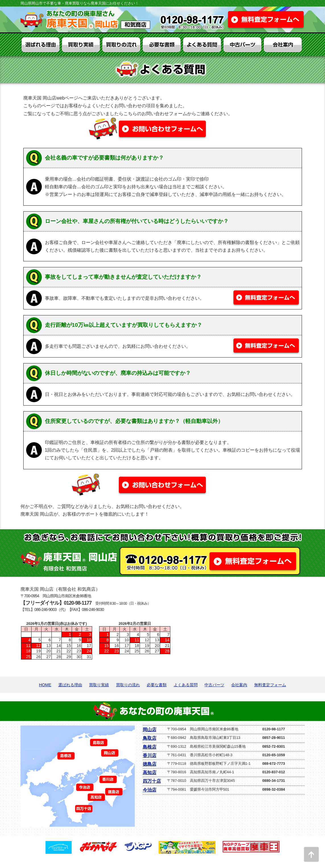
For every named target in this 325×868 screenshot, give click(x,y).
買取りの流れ (128, 685)
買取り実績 (99, 685)
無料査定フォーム (270, 685)
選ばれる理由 (70, 685)
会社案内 (239, 685)
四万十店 (152, 781)
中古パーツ (214, 685)
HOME (45, 685)
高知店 (150, 773)
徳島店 (150, 764)
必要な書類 (157, 685)
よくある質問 (186, 685)
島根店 (150, 747)
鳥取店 (150, 738)
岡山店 (150, 730)
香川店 (150, 756)
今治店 (150, 790)
